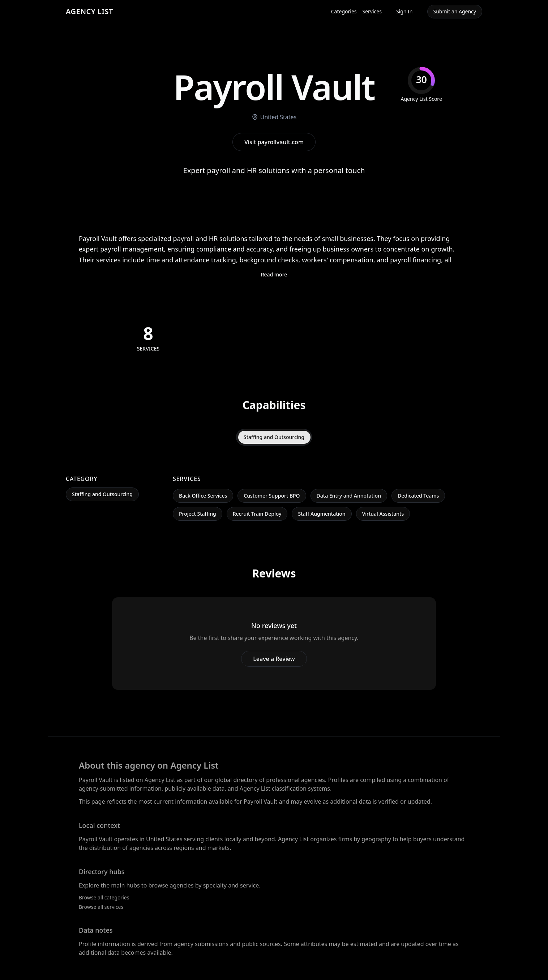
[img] (421, 85)
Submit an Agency (455, 11)
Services (372, 11)
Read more (274, 274)
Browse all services (101, 907)
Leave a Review (274, 659)
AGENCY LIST (89, 11)
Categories (344, 11)
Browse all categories (104, 897)
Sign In (404, 11)
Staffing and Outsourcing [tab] (274, 437)
